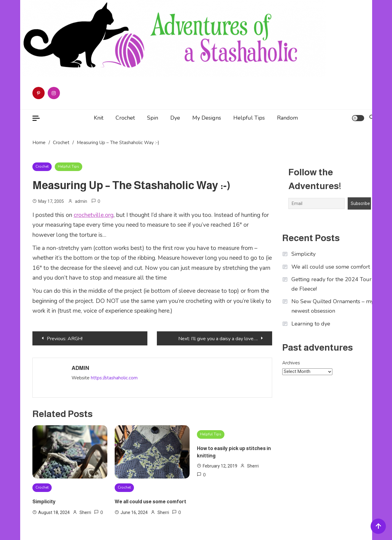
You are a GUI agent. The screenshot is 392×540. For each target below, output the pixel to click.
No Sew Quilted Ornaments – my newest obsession (333, 306)
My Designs (207, 118)
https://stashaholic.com (114, 378)
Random (287, 118)
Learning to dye (311, 324)
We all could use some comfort (150, 502)
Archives (291, 363)
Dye (175, 118)
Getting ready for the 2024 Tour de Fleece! (331, 284)
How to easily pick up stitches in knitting (234, 452)
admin (81, 201)
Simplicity (44, 502)
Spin (153, 118)
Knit (99, 118)
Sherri (85, 512)
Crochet (125, 118)
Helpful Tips (249, 118)
